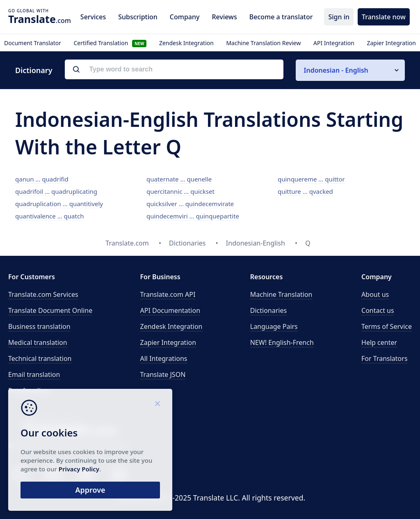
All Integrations (164, 358)
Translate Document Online (50, 310)
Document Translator (33, 43)
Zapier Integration (391, 43)
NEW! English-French (282, 342)
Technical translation (40, 358)
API (168, 294)
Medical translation (38, 342)
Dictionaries (268, 310)
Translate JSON (163, 374)
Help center (379, 342)
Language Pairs (274, 326)
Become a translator (281, 17)
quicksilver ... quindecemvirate (190, 204)
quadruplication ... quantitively (59, 204)
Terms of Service (387, 326)
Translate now (384, 17)
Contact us (378, 310)
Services (93, 17)
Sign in (339, 17)
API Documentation (170, 310)
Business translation (39, 326)
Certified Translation (110, 43)
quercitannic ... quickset (180, 191)
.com (40, 19)
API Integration (334, 43)
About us (375, 294)
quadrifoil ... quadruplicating (56, 191)
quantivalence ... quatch (49, 216)
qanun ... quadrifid (42, 179)
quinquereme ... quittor (311, 179)
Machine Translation (281, 294)
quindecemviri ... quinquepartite (193, 216)
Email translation (34, 374)
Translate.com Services (43, 294)
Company (185, 17)
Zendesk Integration (186, 43)
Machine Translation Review (263, 43)
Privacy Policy (79, 469)
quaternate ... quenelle (179, 179)
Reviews (224, 17)
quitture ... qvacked (305, 191)
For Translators (385, 358)
